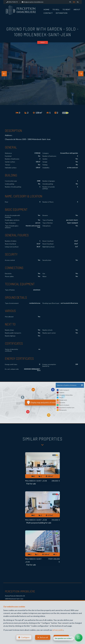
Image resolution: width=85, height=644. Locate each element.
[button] (70, 385)
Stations (62, 393)
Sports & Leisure (64, 405)
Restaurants (63, 410)
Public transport (64, 390)
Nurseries (62, 403)
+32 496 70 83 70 (12, 587)
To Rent (66, 9)
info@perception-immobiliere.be (17, 593)
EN (74, 2)
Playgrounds (63, 400)
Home (46, 9)
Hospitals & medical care (67, 408)
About (77, 9)
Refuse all (44, 637)
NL (78, 2)
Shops (61, 398)
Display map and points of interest (42, 403)
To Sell (56, 9)
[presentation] (4, 74)
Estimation (62, 13)
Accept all (63, 637)
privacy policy (58, 630)
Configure (25, 637)
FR (70, 2)
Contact (48, 13)
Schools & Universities (66, 395)
